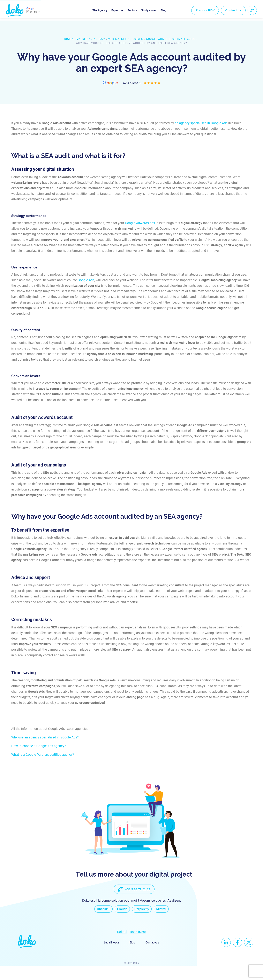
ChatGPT (98, 922)
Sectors (132, 10)
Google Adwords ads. (140, 223)
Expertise (117, 10)
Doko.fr (122, 946)
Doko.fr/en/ (138, 946)
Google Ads (86, 280)
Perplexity (144, 922)
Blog (163, 10)
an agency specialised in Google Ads (201, 123)
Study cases (149, 10)
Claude (120, 922)
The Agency (100, 10)
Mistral (167, 922)
